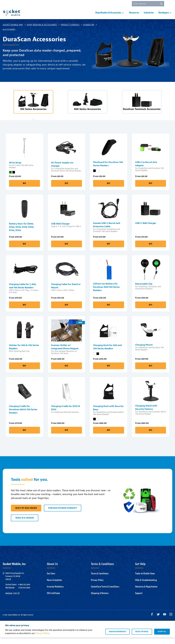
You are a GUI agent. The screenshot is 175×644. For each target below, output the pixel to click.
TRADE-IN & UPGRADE (25, 524)
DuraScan (89, 31)
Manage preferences (117, 638)
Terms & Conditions (100, 580)
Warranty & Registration (146, 593)
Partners (125, 4)
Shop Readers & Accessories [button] (108, 16)
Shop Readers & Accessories (42, 31)
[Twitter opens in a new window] (158, 621)
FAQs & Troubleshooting (146, 587)
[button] (170, 4)
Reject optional (142, 638)
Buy (24, 190)
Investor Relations (55, 593)
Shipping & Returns (100, 600)
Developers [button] (164, 16)
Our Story (51, 580)
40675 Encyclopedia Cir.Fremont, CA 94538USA (15, 583)
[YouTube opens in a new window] (165, 621)
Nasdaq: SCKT (12, 600)
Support (98, 4)
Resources (134, 16)
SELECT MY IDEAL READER (26, 515)
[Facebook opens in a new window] (152, 621)
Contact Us (111, 4)
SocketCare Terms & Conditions (105, 593)
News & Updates (54, 587)
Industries (149, 16)
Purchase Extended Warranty (63, 515)
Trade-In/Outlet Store (145, 580)
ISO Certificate (53, 600)
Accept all (162, 638)
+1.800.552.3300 (24, 591)
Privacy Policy (97, 587)
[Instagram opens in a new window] (171, 621)
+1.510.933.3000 (24, 594)
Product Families (70, 31)
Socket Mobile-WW (13, 31)
